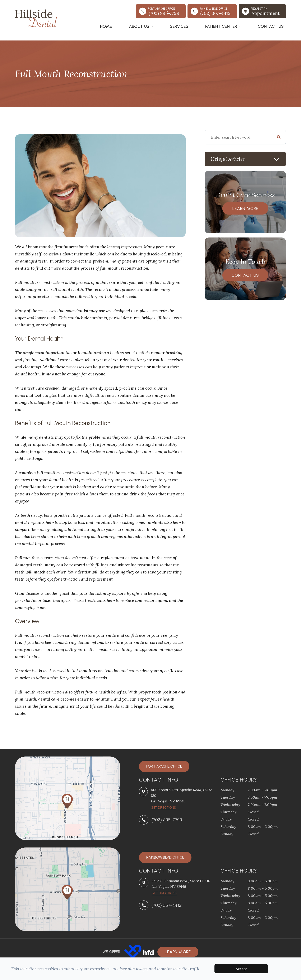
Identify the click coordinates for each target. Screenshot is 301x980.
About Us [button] (141, 26)
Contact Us (271, 26)
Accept (241, 969)
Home (106, 26)
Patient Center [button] (223, 26)
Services (179, 26)
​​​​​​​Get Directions (163, 808)
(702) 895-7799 (167, 820)
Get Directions (164, 893)
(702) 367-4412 (167, 905)
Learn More (245, 208)
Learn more (178, 952)
